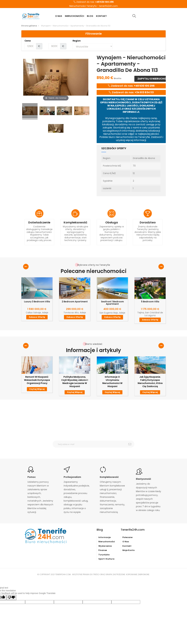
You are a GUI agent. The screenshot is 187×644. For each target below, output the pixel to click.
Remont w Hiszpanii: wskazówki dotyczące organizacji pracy (37, 380)
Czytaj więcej (37, 389)
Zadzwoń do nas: (94, 2)
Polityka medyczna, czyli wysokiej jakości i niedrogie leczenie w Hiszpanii (75, 382)
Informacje (104, 537)
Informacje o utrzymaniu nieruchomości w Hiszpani (112, 382)
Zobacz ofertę (37, 317)
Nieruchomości (107, 542)
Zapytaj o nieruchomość (151, 79)
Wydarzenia (105, 546)
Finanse (103, 550)
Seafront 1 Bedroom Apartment (112, 303)
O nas (126, 542)
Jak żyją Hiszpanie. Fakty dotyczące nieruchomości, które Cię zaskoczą (150, 382)
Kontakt (127, 546)
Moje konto (129, 550)
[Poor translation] (11, 598)
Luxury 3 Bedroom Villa (37, 302)
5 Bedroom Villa (150, 302)
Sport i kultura (106, 559)
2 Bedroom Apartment (75, 302)
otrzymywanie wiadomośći (95, 450)
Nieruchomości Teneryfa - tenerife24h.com (93, 6)
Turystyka (104, 555)
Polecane (127, 537)
